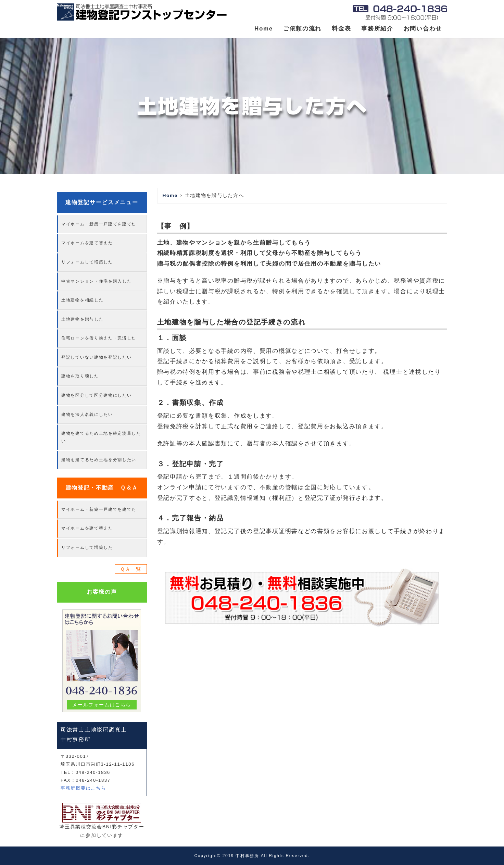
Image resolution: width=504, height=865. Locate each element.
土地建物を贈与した (82, 319)
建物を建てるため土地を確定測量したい (101, 437)
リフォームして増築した (87, 262)
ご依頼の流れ (302, 29)
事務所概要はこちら (83, 788)
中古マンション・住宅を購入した (97, 281)
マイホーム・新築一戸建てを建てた (99, 224)
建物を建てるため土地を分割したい (99, 460)
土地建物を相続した (82, 300)
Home (264, 29)
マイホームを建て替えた (87, 243)
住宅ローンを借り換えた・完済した (99, 338)
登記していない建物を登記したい (97, 357)
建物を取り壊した (80, 376)
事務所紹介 (377, 29)
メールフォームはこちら (102, 705)
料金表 (341, 29)
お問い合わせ (423, 29)
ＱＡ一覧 (131, 569)
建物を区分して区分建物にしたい (97, 395)
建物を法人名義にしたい (87, 415)
